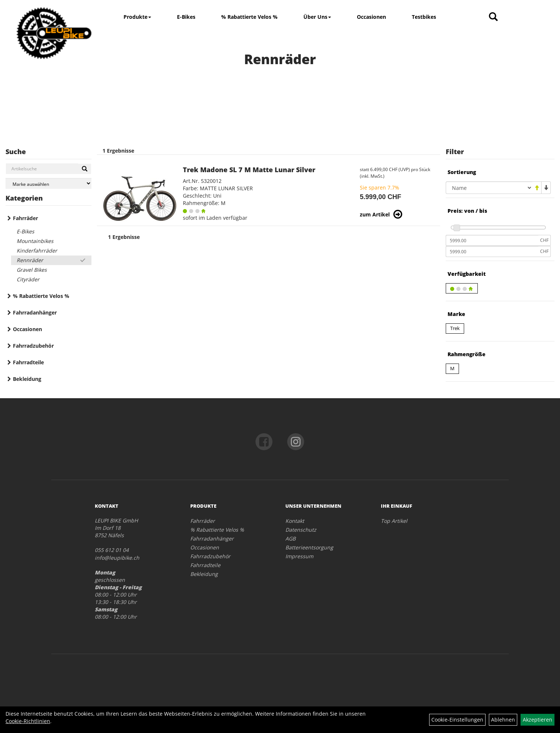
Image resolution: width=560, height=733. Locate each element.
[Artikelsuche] (493, 17)
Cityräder (28, 279)
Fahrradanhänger (35, 312)
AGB (291, 539)
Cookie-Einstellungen (457, 720)
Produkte (137, 17)
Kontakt (295, 521)
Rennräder (30, 260)
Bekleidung (27, 379)
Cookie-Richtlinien (28, 721)
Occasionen (371, 17)
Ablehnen (503, 720)
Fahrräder (25, 218)
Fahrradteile (28, 362)
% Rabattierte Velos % (249, 17)
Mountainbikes (35, 241)
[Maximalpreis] (492, 251)
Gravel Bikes (32, 270)
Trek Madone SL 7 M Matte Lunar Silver (249, 170)
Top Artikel (394, 521)
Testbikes (424, 17)
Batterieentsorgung (309, 547)
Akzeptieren (538, 720)
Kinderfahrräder (37, 251)
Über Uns (317, 17)
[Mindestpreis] (492, 240)
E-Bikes (186, 17)
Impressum (299, 556)
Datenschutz (301, 530)
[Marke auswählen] (48, 183)
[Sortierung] (489, 188)
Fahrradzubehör (33, 346)
